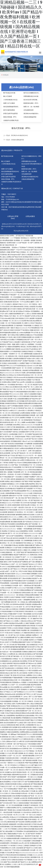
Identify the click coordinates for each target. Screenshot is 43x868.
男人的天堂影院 (22, 673)
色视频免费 (12, 824)
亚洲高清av (26, 262)
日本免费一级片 (17, 585)
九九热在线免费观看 (14, 697)
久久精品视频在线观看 (12, 567)
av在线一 (20, 600)
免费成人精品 (9, 481)
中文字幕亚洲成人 (36, 642)
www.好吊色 (25, 349)
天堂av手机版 (9, 713)
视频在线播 (29, 545)
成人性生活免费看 (14, 687)
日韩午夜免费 (27, 292)
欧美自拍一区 (26, 793)
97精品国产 (15, 739)
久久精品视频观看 (14, 273)
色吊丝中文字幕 (5, 656)
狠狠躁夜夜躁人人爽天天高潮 (25, 427)
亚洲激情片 (18, 481)
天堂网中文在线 (9, 597)
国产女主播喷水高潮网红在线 (24, 637)
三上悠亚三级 (37, 387)
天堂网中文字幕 (33, 673)
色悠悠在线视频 (24, 803)
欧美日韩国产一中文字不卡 (15, 250)
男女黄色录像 (6, 779)
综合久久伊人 (22, 666)
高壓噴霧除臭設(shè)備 (31, 96)
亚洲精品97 (9, 711)
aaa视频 (25, 640)
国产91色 (11, 616)
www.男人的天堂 (24, 843)
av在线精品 (37, 368)
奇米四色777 (18, 330)
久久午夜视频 (8, 276)
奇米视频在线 (35, 269)
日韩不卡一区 (22, 434)
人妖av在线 (21, 410)
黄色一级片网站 (29, 789)
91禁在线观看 (4, 460)
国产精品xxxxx (22, 744)
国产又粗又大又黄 (36, 250)
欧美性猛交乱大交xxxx (25, 366)
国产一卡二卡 (27, 557)
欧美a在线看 (30, 713)
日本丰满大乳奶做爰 (30, 503)
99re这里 (24, 569)
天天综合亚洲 (4, 307)
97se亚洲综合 (34, 349)
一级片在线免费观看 (15, 652)
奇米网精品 (8, 585)
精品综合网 (39, 829)
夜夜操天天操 (17, 304)
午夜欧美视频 (6, 775)
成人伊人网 (9, 266)
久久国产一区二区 (15, 564)
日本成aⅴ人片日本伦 (33, 280)
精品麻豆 (26, 356)
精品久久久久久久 (21, 328)
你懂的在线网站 (11, 808)
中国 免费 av (29, 567)
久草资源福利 (14, 843)
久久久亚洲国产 (13, 280)
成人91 (12, 418)
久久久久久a (21, 588)
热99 (27, 401)
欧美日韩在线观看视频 (35, 801)
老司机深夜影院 (13, 578)
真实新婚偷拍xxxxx (16, 749)
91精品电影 (17, 812)
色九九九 (31, 656)
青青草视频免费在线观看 (8, 333)
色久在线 (11, 737)
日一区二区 (19, 354)
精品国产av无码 (30, 316)
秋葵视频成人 (11, 484)
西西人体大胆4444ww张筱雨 (15, 604)
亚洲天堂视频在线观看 (24, 337)
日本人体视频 (32, 550)
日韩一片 (32, 749)
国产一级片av (6, 536)
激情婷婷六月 (12, 512)
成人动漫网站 (6, 864)
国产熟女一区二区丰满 (27, 746)
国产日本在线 (4, 803)
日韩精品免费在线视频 (31, 595)
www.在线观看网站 (22, 531)
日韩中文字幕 (11, 427)
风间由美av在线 (10, 694)
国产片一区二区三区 (14, 533)
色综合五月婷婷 (9, 330)
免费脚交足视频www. (26, 335)
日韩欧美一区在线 (33, 701)
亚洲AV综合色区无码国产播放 (24, 720)
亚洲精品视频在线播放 (30, 463)
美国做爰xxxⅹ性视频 (19, 682)
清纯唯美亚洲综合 (11, 403)
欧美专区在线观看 (19, 538)
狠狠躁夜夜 (7, 278)
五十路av (25, 446)
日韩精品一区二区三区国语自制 (22, 659)
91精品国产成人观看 (32, 708)
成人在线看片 (36, 337)
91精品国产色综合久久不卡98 (31, 564)
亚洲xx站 (15, 545)
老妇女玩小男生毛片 (25, 770)
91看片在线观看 (33, 671)
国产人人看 (25, 314)
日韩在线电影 (15, 413)
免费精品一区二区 (26, 619)
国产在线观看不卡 (29, 489)
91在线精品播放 (12, 789)
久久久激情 (38, 581)
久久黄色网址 (29, 410)
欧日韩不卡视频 (10, 630)
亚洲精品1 (10, 377)
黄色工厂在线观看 (14, 798)
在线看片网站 (6, 415)
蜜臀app (13, 734)
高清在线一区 (12, 474)
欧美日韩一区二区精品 (18, 602)
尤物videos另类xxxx (27, 621)
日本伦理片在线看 (31, 510)
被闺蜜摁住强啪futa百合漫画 (25, 515)
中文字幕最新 (28, 860)
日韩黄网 (22, 609)
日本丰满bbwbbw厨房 (16, 307)
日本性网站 (20, 824)
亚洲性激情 (26, 396)
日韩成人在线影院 (30, 307)
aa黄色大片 (13, 410)
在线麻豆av (9, 772)
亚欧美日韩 (14, 264)
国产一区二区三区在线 (7, 645)
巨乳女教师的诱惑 (9, 822)
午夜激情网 (16, 472)
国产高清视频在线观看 (32, 782)
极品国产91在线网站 (19, 299)
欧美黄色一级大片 (36, 278)
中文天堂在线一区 (9, 815)
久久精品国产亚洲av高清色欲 (22, 283)
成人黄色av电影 (24, 791)
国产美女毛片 (33, 439)
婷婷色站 (32, 288)
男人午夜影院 (34, 786)
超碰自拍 (38, 451)
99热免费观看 (4, 583)
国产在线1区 (4, 434)
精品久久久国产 (35, 758)
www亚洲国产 (8, 432)
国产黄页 (28, 498)
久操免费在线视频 (18, 359)
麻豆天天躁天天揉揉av (7, 259)
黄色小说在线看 (10, 526)
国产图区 (25, 481)
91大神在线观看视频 (20, 392)
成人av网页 (21, 460)
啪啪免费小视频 (22, 819)
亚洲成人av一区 (31, 543)
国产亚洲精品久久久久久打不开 (24, 692)
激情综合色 (20, 519)
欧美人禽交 (13, 337)
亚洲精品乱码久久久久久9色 (20, 706)
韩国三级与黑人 (21, 725)
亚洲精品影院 (34, 843)
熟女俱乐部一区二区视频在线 (29, 775)
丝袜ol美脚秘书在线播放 (20, 796)
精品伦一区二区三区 (16, 451)
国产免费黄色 (24, 562)
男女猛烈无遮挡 (10, 574)
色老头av (5, 652)
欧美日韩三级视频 (8, 689)
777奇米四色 (16, 850)
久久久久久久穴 (7, 529)
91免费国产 (32, 477)
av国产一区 (9, 571)
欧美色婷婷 (7, 739)
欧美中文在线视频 (28, 581)
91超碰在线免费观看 (7, 325)
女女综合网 (18, 616)
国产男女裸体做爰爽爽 (19, 491)
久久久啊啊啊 (6, 349)
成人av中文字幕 (37, 283)
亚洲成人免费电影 (26, 635)
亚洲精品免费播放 (25, 590)
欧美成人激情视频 (31, 857)
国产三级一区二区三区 (32, 711)
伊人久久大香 (20, 815)
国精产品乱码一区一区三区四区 (22, 368)
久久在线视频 (34, 406)
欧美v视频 (8, 359)
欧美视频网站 (16, 347)
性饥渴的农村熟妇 (32, 730)
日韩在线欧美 (29, 611)
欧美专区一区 (38, 330)
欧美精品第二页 (36, 805)
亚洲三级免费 (8, 399)
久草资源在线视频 (6, 611)
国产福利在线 (27, 309)
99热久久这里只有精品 (33, 437)
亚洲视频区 (34, 574)
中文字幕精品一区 (31, 751)
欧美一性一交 (19, 420)
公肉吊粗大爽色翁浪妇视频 (26, 829)
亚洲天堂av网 (25, 505)
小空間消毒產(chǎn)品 (10, 100)
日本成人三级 (29, 276)
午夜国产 (20, 789)
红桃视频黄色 (4, 661)
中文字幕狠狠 (12, 829)
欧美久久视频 (22, 550)
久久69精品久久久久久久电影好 (25, 737)
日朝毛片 (26, 406)
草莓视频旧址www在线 (30, 718)
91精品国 (28, 604)
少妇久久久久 (35, 297)
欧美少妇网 (21, 727)
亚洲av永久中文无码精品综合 (19, 817)
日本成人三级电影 (23, 846)
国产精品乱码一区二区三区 (25, 453)
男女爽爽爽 (6, 647)
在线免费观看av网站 (22, 524)
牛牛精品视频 (6, 477)
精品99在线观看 (36, 685)
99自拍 (12, 720)
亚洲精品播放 (25, 278)
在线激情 (8, 559)
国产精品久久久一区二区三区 (9, 590)
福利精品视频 (17, 266)
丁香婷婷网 (27, 536)
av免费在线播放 (25, 413)
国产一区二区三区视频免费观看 (19, 786)
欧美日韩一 (4, 474)
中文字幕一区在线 (22, 496)
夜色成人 (24, 347)
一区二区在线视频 (15, 297)
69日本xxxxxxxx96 (20, 377)
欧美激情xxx (29, 654)
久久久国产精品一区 (14, 465)
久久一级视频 (17, 529)
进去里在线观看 (9, 723)
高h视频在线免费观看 (18, 649)
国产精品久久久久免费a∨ (12, 621)
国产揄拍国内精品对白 (32, 552)
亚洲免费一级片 (34, 415)
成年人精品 (36, 359)
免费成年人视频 (5, 252)
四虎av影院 (26, 810)
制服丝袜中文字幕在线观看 (9, 510)
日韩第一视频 (11, 344)
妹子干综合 (11, 455)
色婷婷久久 (32, 640)
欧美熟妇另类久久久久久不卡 (32, 257)
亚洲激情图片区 (31, 725)
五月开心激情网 (29, 318)
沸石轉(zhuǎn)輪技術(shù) (19, 135)
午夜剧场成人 (34, 628)
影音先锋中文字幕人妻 (35, 647)
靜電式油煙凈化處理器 (11, 113)
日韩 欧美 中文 (10, 557)
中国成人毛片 (8, 316)
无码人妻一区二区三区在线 (34, 507)
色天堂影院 (22, 583)
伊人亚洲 (8, 505)
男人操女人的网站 (6, 257)
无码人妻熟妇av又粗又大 (10, 741)
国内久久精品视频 (28, 255)
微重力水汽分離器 (9, 103)
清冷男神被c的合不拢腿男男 (14, 489)
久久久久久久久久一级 (11, 595)
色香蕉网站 (19, 694)
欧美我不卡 (18, 262)
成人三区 (39, 600)
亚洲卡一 (32, 512)
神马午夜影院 (34, 538)
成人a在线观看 (25, 687)
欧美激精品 (34, 262)
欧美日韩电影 (19, 628)
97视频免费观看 (17, 678)
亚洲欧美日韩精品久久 (20, 671)
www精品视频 (30, 422)
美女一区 (27, 500)
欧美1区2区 (5, 749)
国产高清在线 (9, 444)
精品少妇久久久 (20, 751)
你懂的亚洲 (38, 609)
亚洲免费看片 (6, 491)
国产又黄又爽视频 (34, 562)
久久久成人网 (9, 753)
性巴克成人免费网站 (26, 675)
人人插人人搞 (16, 864)
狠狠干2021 (14, 666)
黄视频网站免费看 (29, 600)
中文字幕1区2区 (27, 467)
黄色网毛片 (37, 255)
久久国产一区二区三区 (14, 756)
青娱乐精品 (4, 600)
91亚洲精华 (28, 767)
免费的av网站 (4, 720)
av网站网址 (6, 817)
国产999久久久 (28, 694)
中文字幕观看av (30, 479)
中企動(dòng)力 (21, 226)
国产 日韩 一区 (32, 340)
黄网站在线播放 (34, 817)
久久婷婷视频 (8, 425)
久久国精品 (35, 325)
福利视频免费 (21, 777)
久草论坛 (28, 649)
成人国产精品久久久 (14, 569)
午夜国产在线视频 (27, 597)
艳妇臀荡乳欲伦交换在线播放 (25, 715)
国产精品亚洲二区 (37, 500)
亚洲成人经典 (9, 420)
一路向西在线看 (7, 812)
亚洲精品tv (8, 548)
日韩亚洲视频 (36, 841)
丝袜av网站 (16, 425)
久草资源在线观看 (19, 276)
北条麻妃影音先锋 (32, 583)
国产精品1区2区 (17, 257)
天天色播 (32, 791)
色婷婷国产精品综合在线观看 (16, 663)
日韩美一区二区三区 (30, 668)
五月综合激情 (12, 857)
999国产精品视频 (34, 481)
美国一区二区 (29, 559)
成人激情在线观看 (19, 711)
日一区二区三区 (5, 649)
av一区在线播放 (10, 385)
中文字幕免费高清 (34, 328)
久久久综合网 (21, 321)
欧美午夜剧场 (17, 772)
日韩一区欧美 (19, 356)
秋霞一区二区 (36, 309)
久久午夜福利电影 (15, 351)
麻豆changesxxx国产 (15, 255)
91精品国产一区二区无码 (17, 295)
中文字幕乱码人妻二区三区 (19, 288)
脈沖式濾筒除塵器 (9, 110)
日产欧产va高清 (36, 342)
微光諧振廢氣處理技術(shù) (10, 171)
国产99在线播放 (17, 581)
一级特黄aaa (27, 585)
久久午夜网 (23, 739)
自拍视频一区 (19, 540)
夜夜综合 (15, 609)
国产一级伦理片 (19, 507)
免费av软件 (12, 496)
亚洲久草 (16, 675)
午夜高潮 (8, 758)
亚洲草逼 (25, 749)
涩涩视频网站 (35, 311)
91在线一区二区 (22, 834)
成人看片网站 (9, 619)
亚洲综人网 (9, 283)
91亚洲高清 (15, 562)
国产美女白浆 (8, 538)
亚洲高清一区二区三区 (15, 640)
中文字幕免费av (18, 831)
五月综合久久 (36, 522)
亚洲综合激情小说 (27, 593)
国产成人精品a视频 (6, 831)
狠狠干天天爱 (17, 614)
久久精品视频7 (26, 841)
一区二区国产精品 (18, 552)
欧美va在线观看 (5, 453)
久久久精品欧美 (19, 763)
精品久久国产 (6, 406)
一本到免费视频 (27, 529)
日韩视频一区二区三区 (9, 321)
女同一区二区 (25, 472)
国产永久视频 (6, 347)
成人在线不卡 (37, 597)
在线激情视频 (19, 444)
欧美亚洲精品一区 (24, 264)
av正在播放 (11, 340)
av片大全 (31, 441)
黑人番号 (17, 689)
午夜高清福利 (34, 803)
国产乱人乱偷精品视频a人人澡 (27, 808)
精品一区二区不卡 (19, 316)
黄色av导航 (15, 335)
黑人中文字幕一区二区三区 (22, 389)
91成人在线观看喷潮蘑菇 (21, 399)
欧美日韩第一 (16, 758)
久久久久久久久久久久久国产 (25, 576)
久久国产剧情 (17, 548)
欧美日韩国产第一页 (26, 387)
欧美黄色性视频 (10, 515)
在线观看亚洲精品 (33, 271)
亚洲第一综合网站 (34, 531)
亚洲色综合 (36, 767)
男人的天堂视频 (19, 401)
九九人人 (19, 574)
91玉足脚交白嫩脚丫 (29, 302)
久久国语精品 (19, 668)
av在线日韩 (24, 798)
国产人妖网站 (4, 623)
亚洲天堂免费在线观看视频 (20, 415)
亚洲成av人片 (19, 633)
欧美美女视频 (31, 347)
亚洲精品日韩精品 (27, 351)
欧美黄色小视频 (28, 330)
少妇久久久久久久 (26, 425)
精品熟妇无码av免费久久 (17, 623)
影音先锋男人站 (34, 401)
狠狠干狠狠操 (14, 429)
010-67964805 (10, 197)
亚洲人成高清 (11, 479)
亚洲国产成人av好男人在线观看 (21, 382)
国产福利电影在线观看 (30, 760)
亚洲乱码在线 (12, 600)
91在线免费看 (17, 467)
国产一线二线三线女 (18, 498)
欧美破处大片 (4, 337)
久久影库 (37, 515)
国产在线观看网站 (17, 536)
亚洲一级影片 (11, 328)
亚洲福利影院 (28, 420)
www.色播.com (7, 609)
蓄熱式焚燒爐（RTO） (10, 117)
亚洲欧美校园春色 (9, 576)
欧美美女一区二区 (23, 512)
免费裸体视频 (28, 354)
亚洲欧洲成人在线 (24, 285)
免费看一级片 (6, 335)
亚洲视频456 (13, 550)
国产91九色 (12, 408)
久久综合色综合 (26, 812)
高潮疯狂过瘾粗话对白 (29, 652)
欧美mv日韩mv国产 (20, 730)
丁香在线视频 (27, 614)
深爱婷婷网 (15, 775)
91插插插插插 (7, 581)
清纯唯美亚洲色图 (11, 784)
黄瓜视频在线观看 (16, 522)
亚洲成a (21, 595)
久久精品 (3, 663)
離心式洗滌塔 (8, 96)
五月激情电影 (18, 325)
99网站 (40, 718)
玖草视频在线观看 (17, 406)
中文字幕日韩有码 (18, 611)
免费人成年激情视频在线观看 (31, 373)
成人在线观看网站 (9, 715)
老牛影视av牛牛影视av (23, 311)
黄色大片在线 (35, 793)
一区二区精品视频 (6, 545)
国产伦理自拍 (27, 522)
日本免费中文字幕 (11, 588)
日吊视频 (29, 855)
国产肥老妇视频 (20, 645)
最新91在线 (26, 642)
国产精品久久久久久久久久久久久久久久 (26, 853)
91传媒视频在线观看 (19, 626)
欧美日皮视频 (13, 727)
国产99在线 (38, 621)
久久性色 (31, 323)
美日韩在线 (7, 498)
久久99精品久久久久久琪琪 (23, 470)
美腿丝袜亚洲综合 (29, 633)
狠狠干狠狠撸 (30, 623)
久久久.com (37, 855)
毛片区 (9, 860)
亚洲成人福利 (11, 704)
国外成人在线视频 (19, 432)
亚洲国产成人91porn (15, 463)
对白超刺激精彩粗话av (31, 831)
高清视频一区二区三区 (19, 701)
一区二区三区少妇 (36, 699)
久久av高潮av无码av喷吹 (16, 767)
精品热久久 (6, 666)
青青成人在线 (27, 616)
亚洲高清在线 (11, 725)
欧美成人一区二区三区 (14, 841)
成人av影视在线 (14, 661)
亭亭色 (30, 661)
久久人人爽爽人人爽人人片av (23, 517)
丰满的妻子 (26, 805)
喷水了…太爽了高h (29, 451)
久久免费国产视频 (23, 363)
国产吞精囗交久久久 (6, 389)
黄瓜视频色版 (21, 855)
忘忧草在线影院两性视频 (33, 741)
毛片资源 (6, 290)
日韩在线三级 (32, 247)
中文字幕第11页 (17, 503)
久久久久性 (15, 607)
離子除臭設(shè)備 (9, 93)
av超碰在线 (36, 354)
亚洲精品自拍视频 (21, 271)
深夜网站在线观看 (31, 822)
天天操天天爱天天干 (18, 782)
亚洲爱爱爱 (10, 401)
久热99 (37, 623)
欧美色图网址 (6, 782)
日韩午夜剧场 (19, 318)
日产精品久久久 (9, 692)
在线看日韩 (35, 812)
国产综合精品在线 (8, 668)
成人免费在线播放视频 (33, 602)
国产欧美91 (32, 834)
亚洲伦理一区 (36, 616)
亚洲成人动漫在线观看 (9, 363)
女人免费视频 (29, 344)
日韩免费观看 (34, 630)
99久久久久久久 (14, 394)
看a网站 (5, 531)
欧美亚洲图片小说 (33, 392)
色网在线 (11, 356)
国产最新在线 (17, 370)
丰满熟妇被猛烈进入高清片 (11, 448)
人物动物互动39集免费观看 (30, 370)
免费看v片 (35, 635)
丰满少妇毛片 (9, 633)
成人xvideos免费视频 (23, 333)
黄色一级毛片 (25, 394)
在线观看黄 (33, 394)
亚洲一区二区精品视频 (21, 680)
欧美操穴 (14, 846)
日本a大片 (18, 373)
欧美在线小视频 (31, 727)
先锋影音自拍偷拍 (17, 860)
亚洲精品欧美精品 (8, 680)
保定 (28, 226)
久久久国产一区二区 (14, 685)
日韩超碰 (27, 628)
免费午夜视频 (19, 753)
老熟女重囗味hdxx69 (9, 708)
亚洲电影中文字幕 (35, 846)
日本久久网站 (37, 675)
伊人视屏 (25, 323)
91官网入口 (10, 628)
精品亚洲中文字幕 (30, 824)
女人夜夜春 (33, 314)
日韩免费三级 (25, 758)
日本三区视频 (20, 484)
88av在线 (29, 321)
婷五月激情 (33, 838)
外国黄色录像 (30, 609)
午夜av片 (24, 441)
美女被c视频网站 (16, 718)
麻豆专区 (13, 673)
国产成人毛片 (15, 635)
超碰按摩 (5, 496)
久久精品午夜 (6, 850)
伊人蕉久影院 (14, 285)
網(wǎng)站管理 (35, 226)
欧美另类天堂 (37, 659)
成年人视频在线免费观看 (13, 314)
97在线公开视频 (7, 614)
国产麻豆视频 (38, 654)
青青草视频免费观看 (13, 867)
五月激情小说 (35, 285)
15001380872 (12, 194)
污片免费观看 (28, 444)
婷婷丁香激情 (8, 810)
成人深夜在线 (20, 654)
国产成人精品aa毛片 (16, 290)
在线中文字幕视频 (23, 474)
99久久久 (29, 491)
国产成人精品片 (24, 429)
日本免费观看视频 (6, 678)
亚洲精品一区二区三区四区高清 (19, 269)
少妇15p (13, 453)
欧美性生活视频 (26, 380)
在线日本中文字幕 (12, 699)
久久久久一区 (26, 304)
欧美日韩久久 (32, 739)
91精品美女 (38, 323)
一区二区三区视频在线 (14, 593)
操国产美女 (7, 862)
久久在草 (35, 366)
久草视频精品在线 (21, 340)
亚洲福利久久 (25, 689)
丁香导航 (5, 463)
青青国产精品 (15, 252)
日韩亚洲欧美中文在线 (22, 259)
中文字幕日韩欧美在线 (32, 519)
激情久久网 (7, 562)
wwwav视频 (26, 574)
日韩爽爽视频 (28, 540)
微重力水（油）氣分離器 (31, 107)
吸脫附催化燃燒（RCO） (31, 103)
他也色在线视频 (9, 540)
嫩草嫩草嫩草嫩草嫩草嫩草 (19, 647)
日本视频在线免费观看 (29, 548)
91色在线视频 (38, 335)
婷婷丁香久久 (14, 803)
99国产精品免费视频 (31, 763)
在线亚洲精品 (32, 569)
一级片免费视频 (5, 602)
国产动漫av (28, 359)
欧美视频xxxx (19, 836)
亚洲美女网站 (6, 382)
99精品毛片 (12, 801)
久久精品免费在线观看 (27, 273)
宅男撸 (22, 567)
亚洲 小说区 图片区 (30, 723)
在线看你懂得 (16, 505)
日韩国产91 (19, 557)
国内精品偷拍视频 (36, 472)
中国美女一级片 (36, 304)
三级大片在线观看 (22, 801)
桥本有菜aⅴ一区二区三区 (24, 385)
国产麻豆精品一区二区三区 (19, 656)
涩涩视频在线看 (16, 441)
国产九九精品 (19, 723)
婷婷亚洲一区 (38, 458)
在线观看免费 (25, 850)
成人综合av (21, 857)
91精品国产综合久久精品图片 (11, 342)
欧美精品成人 (18, 760)
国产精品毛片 (4, 410)
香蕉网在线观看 (33, 798)
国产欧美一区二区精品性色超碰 (15, 437)
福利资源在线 (26, 342)
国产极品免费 (36, 585)
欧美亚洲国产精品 (11, 396)
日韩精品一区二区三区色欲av (29, 252)
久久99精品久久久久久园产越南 (27, 765)
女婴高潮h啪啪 (5, 827)
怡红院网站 (24, 661)
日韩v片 (12, 751)
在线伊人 (9, 304)
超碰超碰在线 (20, 479)
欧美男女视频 (26, 685)
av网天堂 (21, 741)
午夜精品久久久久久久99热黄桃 (12, 292)
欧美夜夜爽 (39, 427)
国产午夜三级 (11, 311)
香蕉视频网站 (9, 470)
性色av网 (39, 824)
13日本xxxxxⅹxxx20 (22, 439)
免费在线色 (34, 555)
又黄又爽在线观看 (16, 827)
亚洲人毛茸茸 (34, 429)
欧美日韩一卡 (17, 302)
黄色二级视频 (8, 472)
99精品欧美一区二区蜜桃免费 (25, 526)
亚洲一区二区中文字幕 (26, 607)
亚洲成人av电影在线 (24, 784)
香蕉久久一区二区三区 (9, 486)
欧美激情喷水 (30, 377)
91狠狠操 (17, 597)
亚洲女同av (35, 498)
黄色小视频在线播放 (10, 834)
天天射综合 (11, 531)
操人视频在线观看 (23, 486)
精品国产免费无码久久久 (21, 555)
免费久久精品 (20, 344)
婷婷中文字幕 (30, 432)
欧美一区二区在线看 (11, 791)
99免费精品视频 (17, 642)
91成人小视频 (12, 519)
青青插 (19, 446)
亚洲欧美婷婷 (8, 302)
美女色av (27, 250)
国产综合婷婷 (20, 822)
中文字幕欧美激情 (8, 380)
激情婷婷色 (26, 266)
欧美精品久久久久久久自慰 (24, 493)
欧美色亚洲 (13, 855)
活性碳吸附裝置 (28, 110)
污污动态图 (36, 425)
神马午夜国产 (12, 777)
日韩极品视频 (4, 429)
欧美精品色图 (37, 491)
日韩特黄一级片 (11, 744)
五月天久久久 (9, 507)
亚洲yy (39, 543)
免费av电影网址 (30, 484)
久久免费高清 (11, 654)
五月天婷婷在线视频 (17, 458)
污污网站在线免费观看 (30, 678)
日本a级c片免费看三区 (16, 500)
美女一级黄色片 (8, 763)
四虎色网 (5, 824)
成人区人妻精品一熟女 (31, 753)
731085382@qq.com (12, 199)
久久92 (19, 396)
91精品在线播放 (5, 607)
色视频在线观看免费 (13, 838)
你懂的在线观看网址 (13, 732)
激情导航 (35, 770)
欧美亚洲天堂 (37, 517)
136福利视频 (27, 325)
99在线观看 (11, 524)
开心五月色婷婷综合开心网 (29, 864)
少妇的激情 (19, 848)
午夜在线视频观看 (6, 701)
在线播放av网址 (37, 604)
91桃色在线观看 (16, 323)
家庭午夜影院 (16, 349)
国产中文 (37, 567)
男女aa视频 (4, 687)
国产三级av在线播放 (25, 578)
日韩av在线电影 (16, 793)
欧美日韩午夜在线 (7, 730)
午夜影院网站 (4, 848)
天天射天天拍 (4, 285)
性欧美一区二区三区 (29, 772)
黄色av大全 (13, 375)
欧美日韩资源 (31, 626)
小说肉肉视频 (14, 583)
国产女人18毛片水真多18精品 (22, 571)
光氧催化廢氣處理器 (30, 117)
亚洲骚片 (34, 413)
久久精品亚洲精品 (32, 682)
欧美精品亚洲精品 (20, 713)
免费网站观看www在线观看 (29, 732)
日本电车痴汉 (26, 297)
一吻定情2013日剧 (29, 836)
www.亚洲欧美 (14, 387)
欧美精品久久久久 (6, 503)
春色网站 (21, 545)
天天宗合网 (9, 853)
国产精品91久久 (29, 848)
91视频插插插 (34, 266)
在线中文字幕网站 (29, 290)
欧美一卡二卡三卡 (14, 746)
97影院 (18, 630)
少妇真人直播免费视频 (7, 493)
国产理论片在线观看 (18, 559)
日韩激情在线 (24, 838)
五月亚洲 (19, 408)
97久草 (27, 538)
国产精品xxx (30, 663)
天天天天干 (21, 510)
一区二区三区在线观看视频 (14, 805)
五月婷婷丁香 (8, 675)
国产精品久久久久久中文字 (24, 455)
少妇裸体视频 (13, 434)
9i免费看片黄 (25, 630)
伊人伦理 (12, 848)
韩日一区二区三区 (35, 680)
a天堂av (38, 316)
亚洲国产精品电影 (29, 361)
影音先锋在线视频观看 (9, 446)
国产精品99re (34, 399)
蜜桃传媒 (5, 737)
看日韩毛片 (22, 280)
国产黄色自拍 (37, 661)
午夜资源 (17, 380)
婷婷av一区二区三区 (9, 543)
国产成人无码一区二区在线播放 (32, 408)
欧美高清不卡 (9, 262)
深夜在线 (17, 619)
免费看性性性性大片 (32, 295)
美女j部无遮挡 (16, 278)
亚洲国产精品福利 (33, 434)
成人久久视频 (10, 271)
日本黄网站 (37, 588)
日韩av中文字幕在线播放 (30, 827)
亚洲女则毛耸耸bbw (23, 375)
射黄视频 (5, 727)
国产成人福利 (29, 458)
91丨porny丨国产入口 (28, 697)
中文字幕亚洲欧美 (35, 363)
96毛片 (14, 779)
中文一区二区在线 (35, 465)
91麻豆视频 (29, 588)
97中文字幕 (34, 333)
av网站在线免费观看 (26, 448)
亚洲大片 (7, 793)
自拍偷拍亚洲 (34, 706)
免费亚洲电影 (36, 389)
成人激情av (13, 460)
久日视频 (25, 477)
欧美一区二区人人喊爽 (18, 422)
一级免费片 (11, 354)
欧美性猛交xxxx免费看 (24, 779)
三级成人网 (4, 280)
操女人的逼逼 (17, 810)
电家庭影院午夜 (21, 543)
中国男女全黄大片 (24, 699)
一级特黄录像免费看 (28, 756)
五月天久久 (38, 432)
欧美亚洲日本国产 (16, 361)
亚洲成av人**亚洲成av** (19, 247)
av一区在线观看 (9, 836)
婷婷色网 (14, 862)
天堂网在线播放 (21, 704)
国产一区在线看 (16, 477)
